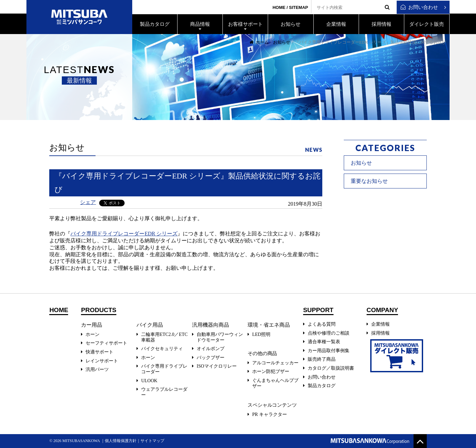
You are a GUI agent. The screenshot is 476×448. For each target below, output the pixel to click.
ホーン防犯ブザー (271, 371)
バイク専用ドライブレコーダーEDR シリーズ (124, 234)
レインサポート (102, 361)
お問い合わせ (419, 7)
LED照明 (261, 334)
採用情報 (380, 333)
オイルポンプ (211, 349)
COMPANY (382, 310)
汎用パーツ (97, 369)
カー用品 (92, 325)
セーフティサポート (106, 343)
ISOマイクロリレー (217, 366)
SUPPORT (318, 310)
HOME (279, 7)
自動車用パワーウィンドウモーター (220, 337)
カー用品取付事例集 (329, 351)
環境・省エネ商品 (269, 325)
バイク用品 (150, 325)
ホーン (93, 334)
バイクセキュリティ (162, 349)
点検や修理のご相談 (329, 333)
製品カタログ (322, 386)
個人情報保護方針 (121, 441)
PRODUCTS (99, 310)
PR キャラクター (270, 414)
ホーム (259, 42)
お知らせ (282, 42)
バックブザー (211, 358)
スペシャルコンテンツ (272, 405)
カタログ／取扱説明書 (331, 368)
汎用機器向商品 (211, 325)
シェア (88, 202)
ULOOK (149, 381)
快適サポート (99, 352)
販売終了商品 (322, 359)
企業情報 (380, 324)
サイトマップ (152, 441)
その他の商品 (262, 353)
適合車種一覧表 (324, 342)
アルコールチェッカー (275, 363)
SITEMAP (298, 7)
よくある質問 (322, 324)
